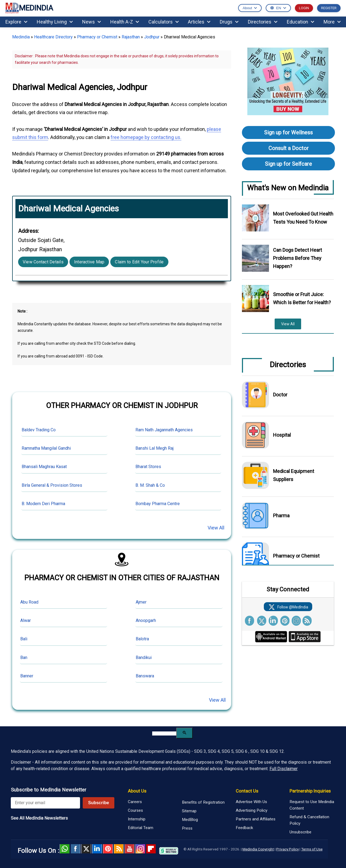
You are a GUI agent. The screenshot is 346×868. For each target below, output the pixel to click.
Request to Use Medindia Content (312, 805)
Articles (199, 22)
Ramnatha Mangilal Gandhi (46, 448)
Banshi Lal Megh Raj (154, 448)
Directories (263, 22)
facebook (75, 849)
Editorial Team (141, 828)
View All (216, 528)
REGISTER (329, 8)
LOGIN (304, 8)
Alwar (26, 620)
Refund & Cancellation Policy (309, 820)
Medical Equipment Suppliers (294, 475)
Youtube (129, 849)
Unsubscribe (300, 832)
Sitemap (189, 811)
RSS (119, 849)
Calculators (164, 22)
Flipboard (151, 849)
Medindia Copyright (258, 849)
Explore (16, 22)
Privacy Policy (287, 849)
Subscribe (99, 803)
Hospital (282, 435)
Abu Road (29, 602)
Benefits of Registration (203, 802)
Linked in (97, 849)
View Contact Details (43, 262)
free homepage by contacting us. (146, 137)
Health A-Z (125, 22)
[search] (164, 733)
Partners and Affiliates (256, 819)
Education (300, 22)
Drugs (229, 22)
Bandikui (144, 657)
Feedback (244, 828)
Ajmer (141, 602)
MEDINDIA (29, 8)
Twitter (86, 849)
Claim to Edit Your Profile (139, 262)
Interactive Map (89, 262)
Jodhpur (152, 37)
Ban (24, 657)
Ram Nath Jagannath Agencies (164, 430)
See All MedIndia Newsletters (39, 818)
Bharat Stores (148, 467)
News (92, 22)
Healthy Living (55, 22)
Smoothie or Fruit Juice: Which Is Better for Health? (302, 298)
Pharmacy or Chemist (97, 37)
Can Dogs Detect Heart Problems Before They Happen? (297, 258)
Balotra (142, 639)
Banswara (145, 676)
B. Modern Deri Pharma (43, 504)
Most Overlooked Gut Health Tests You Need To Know (303, 218)
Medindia (21, 37)
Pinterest (108, 849)
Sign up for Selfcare (288, 164)
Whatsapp (65, 849)
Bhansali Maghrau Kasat (44, 467)
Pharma (281, 516)
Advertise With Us (251, 802)
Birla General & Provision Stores (52, 485)
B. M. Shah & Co (150, 485)
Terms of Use (312, 849)
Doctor (280, 395)
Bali (24, 639)
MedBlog (190, 820)
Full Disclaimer (284, 769)
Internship (137, 819)
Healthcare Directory (53, 37)
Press (187, 828)
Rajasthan (131, 37)
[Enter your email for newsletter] (45, 803)
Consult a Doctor (289, 148)
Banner (27, 676)
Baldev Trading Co (39, 430)
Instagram (140, 849)
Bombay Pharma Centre (158, 504)
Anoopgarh (146, 620)
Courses (135, 810)
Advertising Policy (252, 810)
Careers (135, 802)
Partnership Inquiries (310, 791)
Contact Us (247, 791)
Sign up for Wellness (288, 132)
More (332, 22)
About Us (137, 791)
